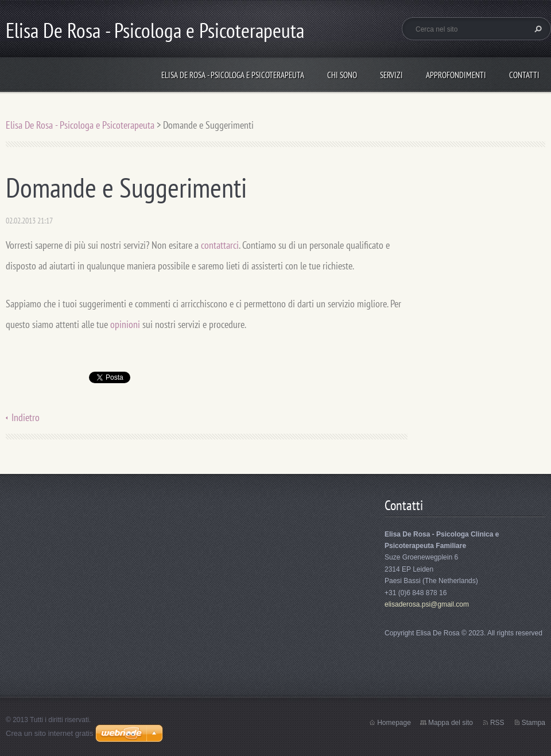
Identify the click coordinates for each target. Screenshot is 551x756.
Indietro (26, 417)
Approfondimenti (456, 75)
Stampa (533, 723)
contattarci (220, 245)
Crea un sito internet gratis (49, 733)
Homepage (394, 723)
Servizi (391, 75)
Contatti (524, 75)
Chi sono (342, 75)
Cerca (537, 29)
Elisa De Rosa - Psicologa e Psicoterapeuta (233, 75)
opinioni (125, 324)
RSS (497, 723)
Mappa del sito (451, 723)
